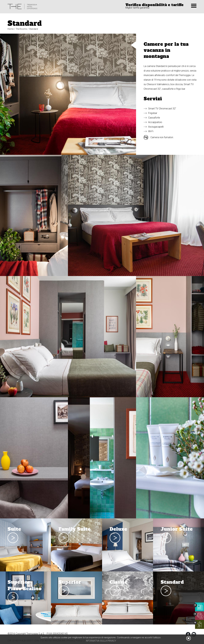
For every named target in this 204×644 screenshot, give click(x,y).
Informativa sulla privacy (101, 641)
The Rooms (21, 29)
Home (11, 29)
